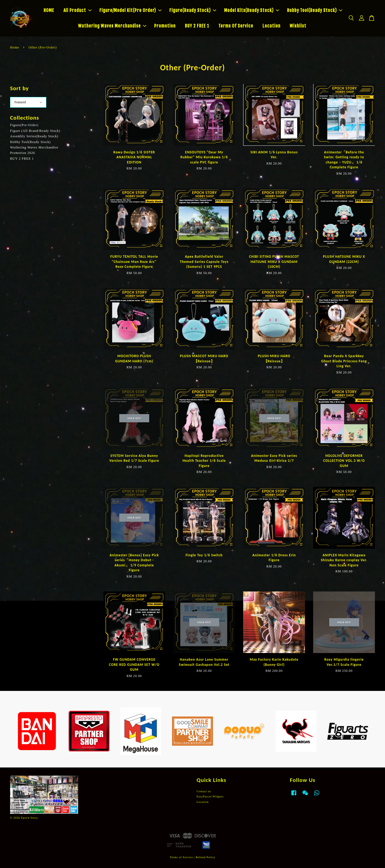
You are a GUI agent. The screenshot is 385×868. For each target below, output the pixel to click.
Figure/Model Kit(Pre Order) (130, 10)
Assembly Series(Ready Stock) (34, 136)
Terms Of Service (236, 26)
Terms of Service (181, 857)
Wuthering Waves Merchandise (112, 26)
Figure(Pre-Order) (24, 125)
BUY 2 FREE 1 (197, 26)
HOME (49, 10)
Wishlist (298, 26)
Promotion (165, 26)
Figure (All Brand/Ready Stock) (35, 131)
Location (271, 26)
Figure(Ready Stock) (193, 10)
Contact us (204, 791)
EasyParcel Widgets (210, 796)
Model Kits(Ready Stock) (252, 10)
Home (15, 47)
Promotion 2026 (23, 153)
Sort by (19, 88)
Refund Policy (206, 857)
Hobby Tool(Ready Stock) (315, 10)
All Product (77, 10)
